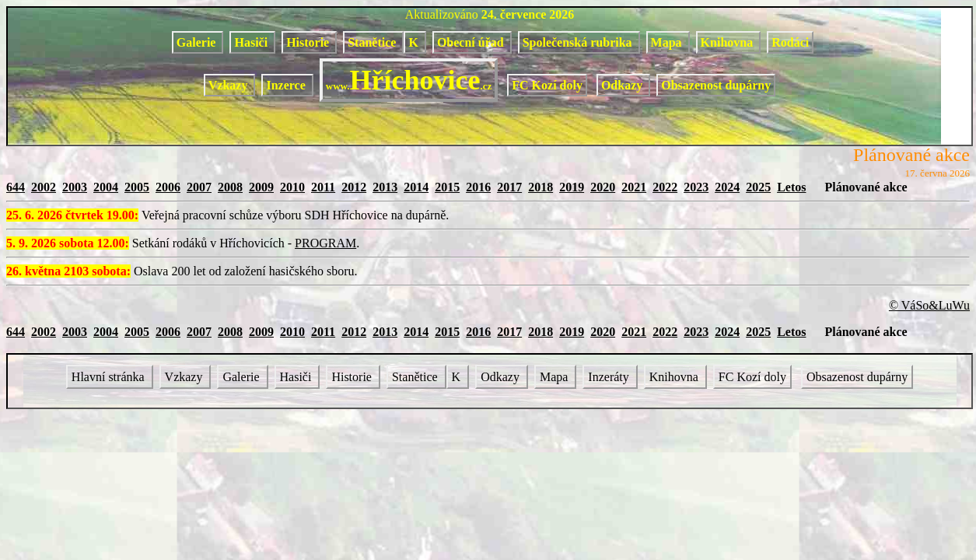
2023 (696, 187)
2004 (106, 187)
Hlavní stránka (110, 377)
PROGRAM (325, 243)
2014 (416, 187)
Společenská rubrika (579, 42)
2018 (540, 187)
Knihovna (729, 42)
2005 (137, 187)
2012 (354, 187)
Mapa (668, 42)
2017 (509, 187)
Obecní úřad (472, 42)
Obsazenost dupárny (716, 85)
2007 (199, 187)
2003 (75, 187)
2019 (572, 187)
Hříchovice (409, 80)
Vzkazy (230, 85)
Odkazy (623, 85)
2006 (168, 187)
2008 (230, 187)
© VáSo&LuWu (929, 305)
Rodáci (790, 42)
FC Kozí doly (547, 85)
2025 (758, 187)
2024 (727, 187)
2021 (634, 187)
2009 (261, 187)
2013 (385, 187)
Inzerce (287, 85)
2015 (447, 187)
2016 (478, 187)
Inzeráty (610, 377)
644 (16, 187)
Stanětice (373, 42)
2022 (665, 187)
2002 (44, 187)
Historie (309, 42)
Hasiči (252, 42)
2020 (603, 187)
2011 (323, 187)
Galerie (198, 42)
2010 (292, 187)
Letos (791, 187)
